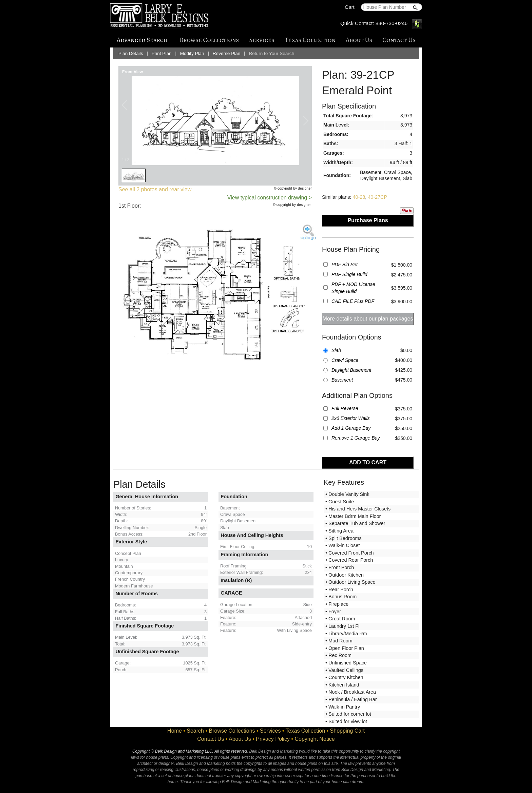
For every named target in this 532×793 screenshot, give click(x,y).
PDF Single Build (349, 274)
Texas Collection (310, 40)
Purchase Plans (368, 220)
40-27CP (377, 197)
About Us (359, 40)
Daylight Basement (351, 370)
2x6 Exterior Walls (351, 418)
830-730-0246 (392, 23)
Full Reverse (345, 408)
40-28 (359, 197)
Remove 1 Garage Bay (356, 438)
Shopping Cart (347, 731)
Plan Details (131, 53)
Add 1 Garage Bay (351, 428)
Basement (342, 380)
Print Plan (162, 53)
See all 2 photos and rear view (155, 189)
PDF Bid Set (345, 265)
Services (262, 40)
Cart (350, 7)
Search (195, 731)
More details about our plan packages (368, 319)
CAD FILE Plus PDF (353, 301)
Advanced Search (142, 40)
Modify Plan (192, 53)
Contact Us (399, 40)
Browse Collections (209, 40)
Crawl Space (345, 360)
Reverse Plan (227, 53)
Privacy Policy (273, 739)
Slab (336, 350)
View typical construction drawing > (270, 198)
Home (175, 731)
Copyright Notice (315, 739)
